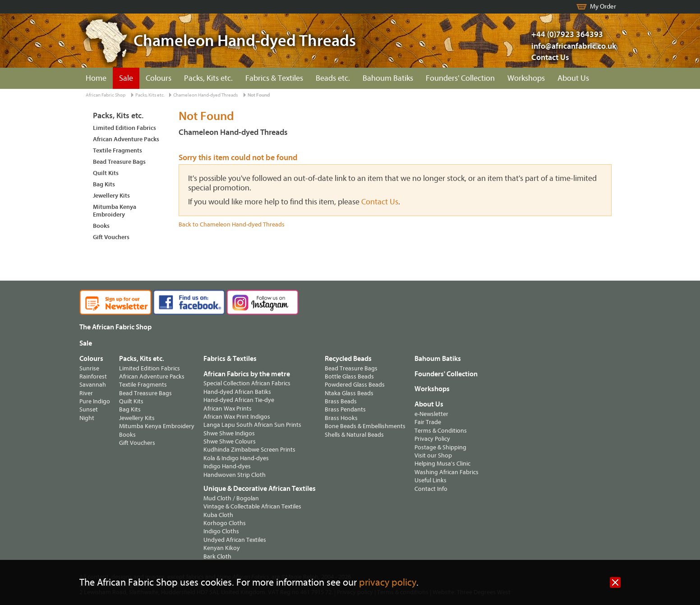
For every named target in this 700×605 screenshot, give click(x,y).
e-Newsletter (431, 414)
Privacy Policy (432, 439)
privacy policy (388, 583)
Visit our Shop (433, 455)
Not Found (259, 95)
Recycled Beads (348, 359)
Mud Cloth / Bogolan (231, 498)
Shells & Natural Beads (354, 435)
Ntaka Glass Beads (349, 393)
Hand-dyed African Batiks (237, 392)
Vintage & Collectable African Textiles (252, 506)
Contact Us (550, 58)
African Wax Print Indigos (237, 417)
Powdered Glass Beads (355, 385)
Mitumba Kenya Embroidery (115, 211)
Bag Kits (104, 184)
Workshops (526, 78)
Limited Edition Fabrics (124, 128)
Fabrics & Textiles (274, 78)
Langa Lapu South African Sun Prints (252, 425)
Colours (159, 78)
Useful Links (431, 480)
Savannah (93, 385)
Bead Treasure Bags (119, 162)
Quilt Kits (106, 173)
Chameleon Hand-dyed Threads (205, 95)
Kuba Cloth (218, 515)
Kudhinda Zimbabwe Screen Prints (249, 450)
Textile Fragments (117, 150)
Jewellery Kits (111, 196)
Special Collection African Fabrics (247, 383)
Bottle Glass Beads (349, 376)
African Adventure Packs (126, 139)
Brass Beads (341, 401)
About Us (573, 78)
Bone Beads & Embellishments (365, 426)
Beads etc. (333, 78)
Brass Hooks (341, 418)
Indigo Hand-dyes (227, 466)
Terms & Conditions (441, 431)
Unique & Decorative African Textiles (260, 489)
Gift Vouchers (111, 237)
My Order (603, 7)
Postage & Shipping (440, 447)
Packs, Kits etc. (208, 78)
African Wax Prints (228, 409)
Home (96, 78)
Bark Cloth (217, 557)
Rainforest (93, 376)
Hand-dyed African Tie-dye (239, 400)
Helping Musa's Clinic (442, 464)
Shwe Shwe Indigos (229, 433)
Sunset (89, 409)
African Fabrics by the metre (247, 374)
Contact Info (431, 489)
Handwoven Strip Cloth (235, 475)
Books (101, 226)
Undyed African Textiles (235, 540)
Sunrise (89, 368)
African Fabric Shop (106, 95)
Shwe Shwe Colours (230, 441)
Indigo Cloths (221, 531)
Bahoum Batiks (388, 78)
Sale (126, 78)
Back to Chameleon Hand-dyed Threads (232, 224)
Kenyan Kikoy (222, 548)
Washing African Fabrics (447, 472)
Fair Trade (428, 422)
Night (87, 418)
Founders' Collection (460, 78)
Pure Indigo (95, 401)
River (86, 393)
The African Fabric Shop (115, 327)
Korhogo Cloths (225, 523)
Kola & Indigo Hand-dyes (236, 458)
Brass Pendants (345, 409)
